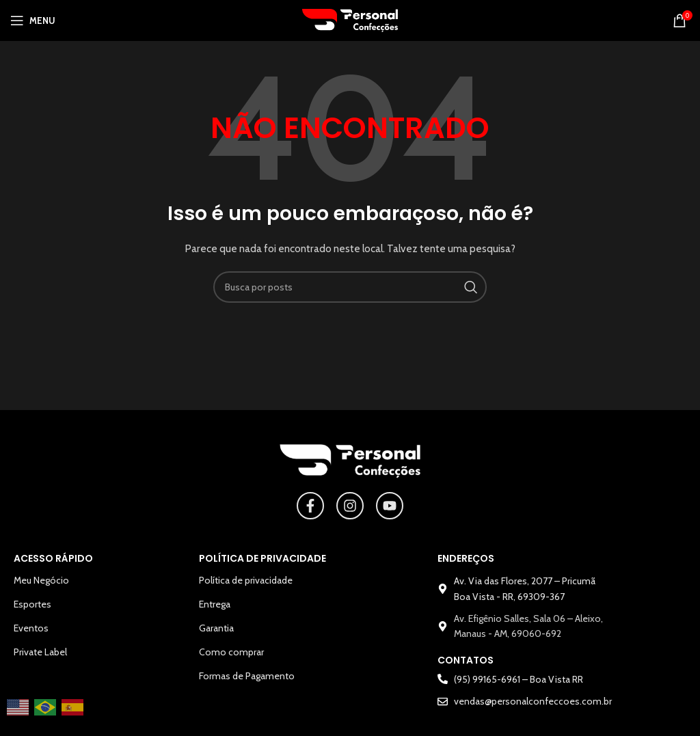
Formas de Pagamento (247, 676)
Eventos (31, 628)
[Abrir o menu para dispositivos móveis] (33, 21)
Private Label (40, 652)
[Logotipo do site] (350, 19)
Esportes (32, 604)
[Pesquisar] (350, 287)
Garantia (216, 628)
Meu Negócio (41, 580)
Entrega (215, 604)
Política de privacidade (246, 580)
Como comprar (231, 652)
